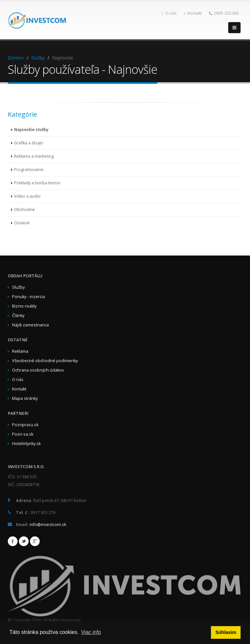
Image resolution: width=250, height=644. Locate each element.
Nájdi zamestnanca (30, 325)
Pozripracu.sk (25, 425)
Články (18, 315)
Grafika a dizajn (29, 143)
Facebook (13, 541)
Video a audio (27, 196)
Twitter (24, 541)
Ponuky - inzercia (28, 297)
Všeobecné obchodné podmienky (45, 361)
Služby (38, 58)
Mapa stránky (25, 398)
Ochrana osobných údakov (38, 370)
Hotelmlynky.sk (26, 444)
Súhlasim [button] (226, 632)
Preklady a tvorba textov (37, 183)
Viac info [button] (91, 632)
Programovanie (29, 170)
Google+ (35, 541)
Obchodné (24, 210)
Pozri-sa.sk (23, 434)
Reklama (20, 351)
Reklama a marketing (34, 156)
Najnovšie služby (31, 130)
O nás (169, 13)
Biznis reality (24, 306)
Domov (16, 58)
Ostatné (22, 223)
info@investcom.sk (48, 525)
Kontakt (193, 13)
